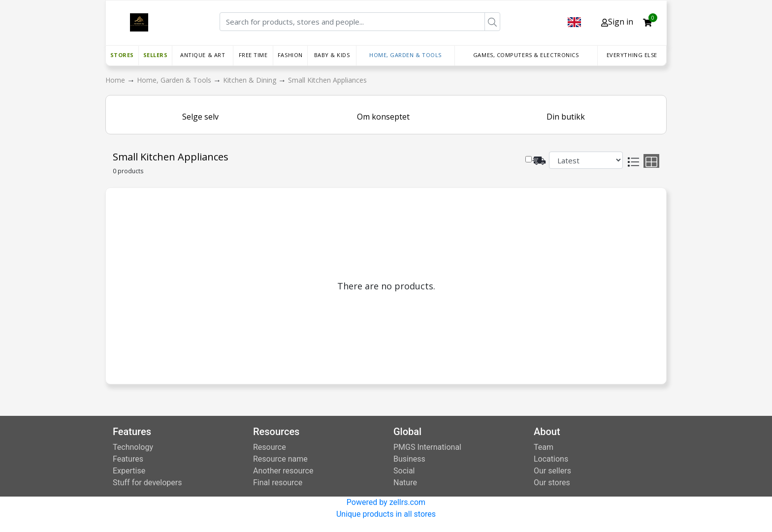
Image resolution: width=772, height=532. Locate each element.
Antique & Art (203, 55)
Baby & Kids (332, 55)
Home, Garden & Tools (405, 55)
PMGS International (427, 447)
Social (404, 471)
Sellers (156, 55)
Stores (122, 55)
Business (409, 459)
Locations (551, 459)
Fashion (290, 55)
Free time (253, 55)
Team (544, 447)
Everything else (632, 55)
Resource (270, 447)
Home (116, 80)
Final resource (278, 483)
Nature (405, 483)
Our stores (552, 483)
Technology (133, 447)
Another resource (283, 471)
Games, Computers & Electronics (526, 55)
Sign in (617, 22)
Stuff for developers (147, 483)
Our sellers (552, 471)
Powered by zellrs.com (386, 502)
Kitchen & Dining (251, 80)
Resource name (280, 459)
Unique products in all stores (386, 514)
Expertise (129, 471)
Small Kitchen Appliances (327, 80)
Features (128, 459)
